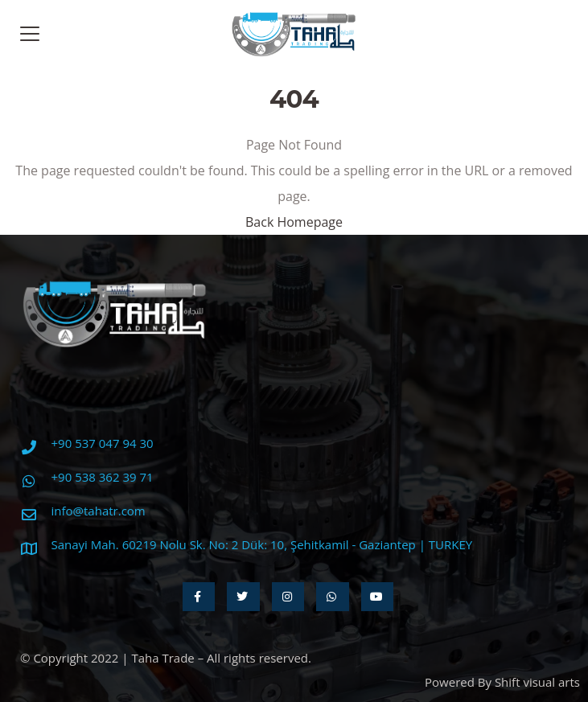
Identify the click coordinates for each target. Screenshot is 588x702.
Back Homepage (294, 222)
